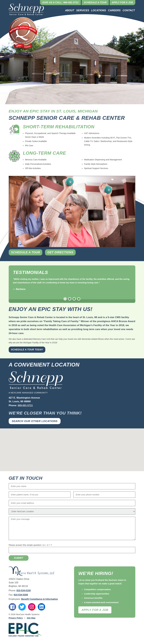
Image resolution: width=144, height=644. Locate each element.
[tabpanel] (72, 284)
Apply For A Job (95, 610)
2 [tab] (70, 299)
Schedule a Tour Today (27, 350)
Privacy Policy (16, 618)
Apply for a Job (122, 2)
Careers (114, 10)
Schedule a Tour (95, 2)
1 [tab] (65, 299)
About (70, 10)
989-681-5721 (25, 406)
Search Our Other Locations (35, 421)
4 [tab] (79, 299)
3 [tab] (74, 299)
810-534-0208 (21, 595)
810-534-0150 (24, 591)
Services (83, 10)
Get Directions (62, 252)
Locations (99, 10)
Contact (129, 10)
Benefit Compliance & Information (40, 599)
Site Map (31, 618)
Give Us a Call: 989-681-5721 (60, 2)
